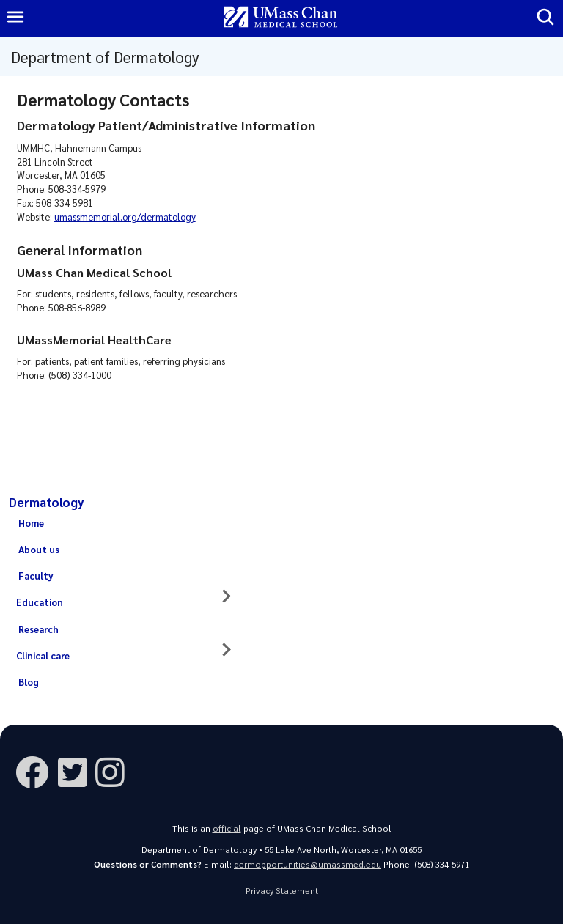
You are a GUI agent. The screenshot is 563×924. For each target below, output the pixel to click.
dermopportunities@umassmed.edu (308, 864)
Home (31, 523)
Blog (29, 682)
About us (39, 549)
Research (38, 629)
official (227, 828)
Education (40, 602)
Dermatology (47, 502)
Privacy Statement (282, 891)
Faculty (36, 576)
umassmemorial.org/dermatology (125, 217)
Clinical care (43, 655)
